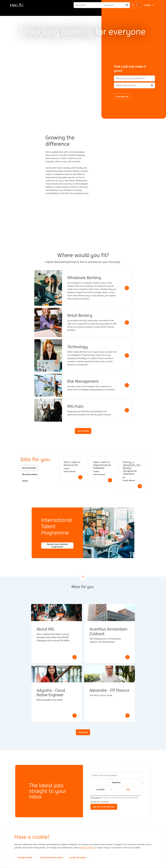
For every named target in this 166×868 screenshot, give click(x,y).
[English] (149, 5)
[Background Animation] (52, 59)
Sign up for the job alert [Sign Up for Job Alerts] (104, 807)
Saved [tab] (25, 481)
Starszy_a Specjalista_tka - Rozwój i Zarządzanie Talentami (132, 468)
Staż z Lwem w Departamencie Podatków (102, 465)
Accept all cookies (78, 858)
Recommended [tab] (29, 468)
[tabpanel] (103, 474)
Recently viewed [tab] (30, 474)
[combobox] (134, 85)
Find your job (122, 97)
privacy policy (95, 798)
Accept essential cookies (52, 858)
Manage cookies (86, 848)
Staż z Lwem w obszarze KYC (72, 464)
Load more (83, 732)
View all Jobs (83, 431)
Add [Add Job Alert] (128, 789)
